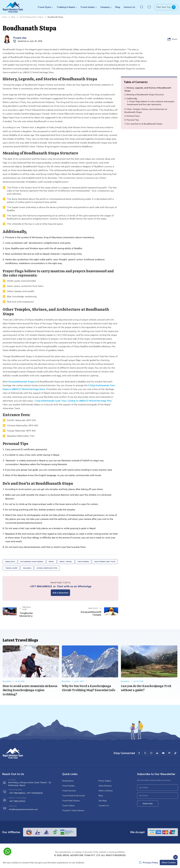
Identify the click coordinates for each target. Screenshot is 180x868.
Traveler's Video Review (73, 810)
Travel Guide (11, 568)
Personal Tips (133, 120)
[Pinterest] (169, 753)
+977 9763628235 (35, 793)
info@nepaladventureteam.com (23, 809)
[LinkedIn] (157, 753)
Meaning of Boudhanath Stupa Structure (145, 95)
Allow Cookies (169, 863)
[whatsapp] (7, 851)
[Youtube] (163, 753)
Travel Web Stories (71, 801)
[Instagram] (151, 753)
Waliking (27, 568)
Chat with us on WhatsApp (74, 586)
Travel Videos (68, 806)
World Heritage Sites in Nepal (31, 17)
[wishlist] (149, 7)
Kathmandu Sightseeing (32, 562)
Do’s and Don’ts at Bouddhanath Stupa (144, 124)
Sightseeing (83, 562)
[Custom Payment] (163, 832)
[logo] (13, 753)
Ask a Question (60, 593)
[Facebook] (139, 753)
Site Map (103, 801)
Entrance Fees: (133, 116)
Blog (118, 7)
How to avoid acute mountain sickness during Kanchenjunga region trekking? (30, 690)
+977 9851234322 (17, 801)
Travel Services (69, 791)
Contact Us (129, 7)
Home (4, 17)
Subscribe (148, 803)
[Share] (172, 39)
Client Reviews (105, 786)
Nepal (51, 562)
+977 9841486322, (17, 793)
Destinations (68, 781)
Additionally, (132, 98)
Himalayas (10, 562)
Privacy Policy (148, 863)
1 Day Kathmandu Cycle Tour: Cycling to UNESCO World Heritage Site (73, 401)
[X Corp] (145, 753)
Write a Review (106, 791)
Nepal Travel (66, 562)
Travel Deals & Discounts (74, 796)
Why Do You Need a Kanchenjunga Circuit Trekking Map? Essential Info (89, 688)
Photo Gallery (105, 781)
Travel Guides (68, 786)
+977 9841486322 (41, 586)
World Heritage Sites (47, 568)
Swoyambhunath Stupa (21, 382)
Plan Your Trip (166, 7)
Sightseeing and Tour (105, 562)
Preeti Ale (20, 38)
